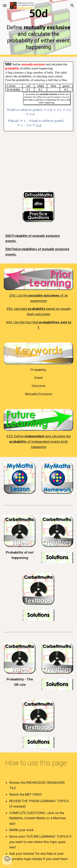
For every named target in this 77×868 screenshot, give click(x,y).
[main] (38, 28)
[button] (5, 5)
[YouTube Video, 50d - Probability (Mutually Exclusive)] (38, 161)
